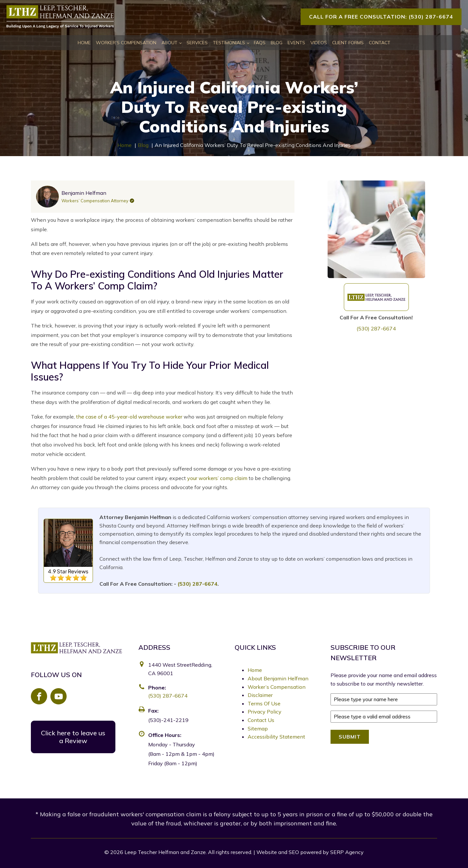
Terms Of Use (264, 703)
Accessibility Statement (276, 737)
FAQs (260, 43)
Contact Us (261, 720)
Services (197, 43)
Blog (277, 43)
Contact (380, 43)
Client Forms (348, 43)
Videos (319, 43)
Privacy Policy (265, 712)
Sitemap (258, 728)
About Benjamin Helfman (278, 678)
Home (84, 43)
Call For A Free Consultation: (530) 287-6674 (381, 17)
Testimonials (229, 43)
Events (296, 43)
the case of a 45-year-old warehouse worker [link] (129, 417)
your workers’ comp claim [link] (218, 478)
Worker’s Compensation (126, 43)
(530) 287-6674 (376, 328)
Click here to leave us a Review (73, 737)
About (169, 43)
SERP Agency (347, 852)
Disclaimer (260, 695)
